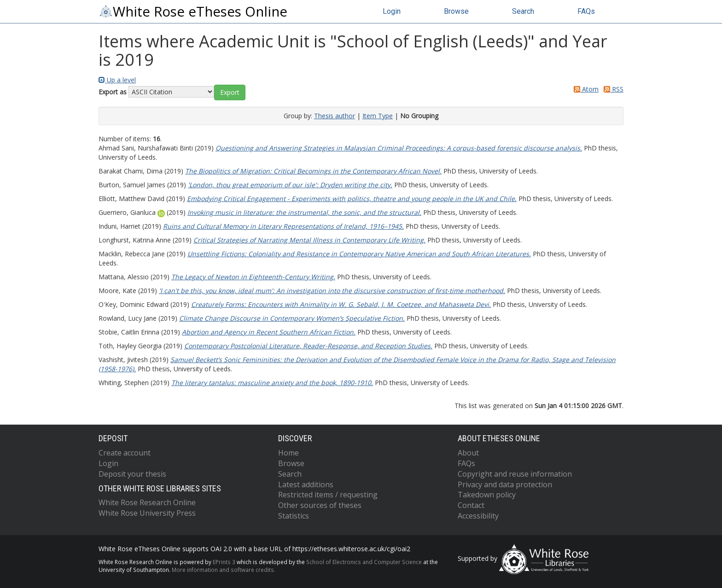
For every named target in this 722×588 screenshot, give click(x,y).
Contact (471, 505)
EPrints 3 (224, 562)
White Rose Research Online (147, 502)
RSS (612, 89)
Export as (113, 92)
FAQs (586, 11)
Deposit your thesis (132, 474)
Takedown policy (487, 495)
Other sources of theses (320, 505)
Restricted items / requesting (328, 495)
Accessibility (478, 516)
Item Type (378, 116)
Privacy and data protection (505, 484)
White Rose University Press (147, 513)
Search (523, 11)
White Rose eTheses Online (193, 12)
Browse (456, 11)
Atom (585, 89)
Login (392, 11)
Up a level (117, 80)
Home (288, 453)
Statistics (294, 516)
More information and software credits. (224, 570)
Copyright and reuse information (515, 474)
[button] (230, 92)
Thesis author (335, 116)
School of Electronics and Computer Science (364, 562)
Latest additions (306, 484)
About (468, 453)
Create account (125, 453)
